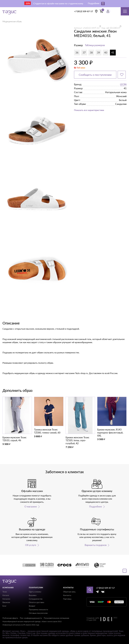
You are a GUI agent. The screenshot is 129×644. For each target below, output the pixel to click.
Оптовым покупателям (38, 613)
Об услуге (31, 545)
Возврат (32, 606)
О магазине (31, 507)
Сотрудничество (36, 599)
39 (98, 52)
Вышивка (33, 595)
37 (84, 52)
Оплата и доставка (36, 602)
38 (91, 52)
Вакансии (6, 602)
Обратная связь (69, 592)
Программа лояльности (38, 610)
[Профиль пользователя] (108, 11)
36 (77, 52)
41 (113, 52)
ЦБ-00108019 (113, 28)
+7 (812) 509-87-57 (84, 11)
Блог (4, 606)
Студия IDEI (91, 620)
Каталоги (6, 599)
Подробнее (96, 507)
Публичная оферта (10, 618)
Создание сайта (93, 618)
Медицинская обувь (12, 21)
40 (106, 52)
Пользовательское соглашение (56, 618)
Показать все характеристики (89, 110)
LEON (123, 84)
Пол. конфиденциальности (31, 618)
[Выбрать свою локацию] (96, 11)
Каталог (6, 595)
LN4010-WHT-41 (91, 28)
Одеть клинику (35, 592)
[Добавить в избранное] (122, 75)
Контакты (67, 595)
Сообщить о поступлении (95, 75)
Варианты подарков (96, 545)
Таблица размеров (95, 45)
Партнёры (67, 599)
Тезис (5, 592)
